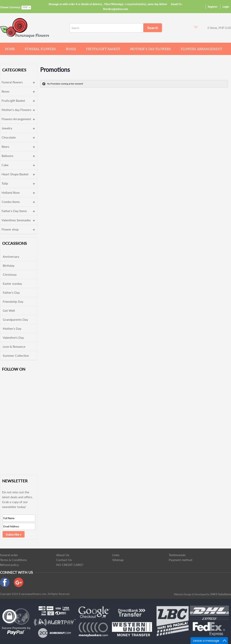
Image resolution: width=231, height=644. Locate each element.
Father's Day (11, 292)
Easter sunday (12, 283)
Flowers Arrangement (201, 49)
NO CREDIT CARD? (70, 565)
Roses (71, 49)
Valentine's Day (13, 337)
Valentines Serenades (16, 220)
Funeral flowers (40, 49)
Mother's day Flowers (150, 49)
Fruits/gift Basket (103, 49)
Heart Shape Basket (15, 174)
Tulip (5, 183)
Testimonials (177, 555)
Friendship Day (13, 301)
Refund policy (9, 565)
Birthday (9, 265)
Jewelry (7, 128)
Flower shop (10, 229)
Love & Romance (14, 346)
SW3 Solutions (221, 594)
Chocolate (9, 137)
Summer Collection (16, 355)
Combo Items (11, 202)
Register (213, 7)
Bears (5, 146)
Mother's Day (12, 328)
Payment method (180, 560)
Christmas (10, 274)
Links (116, 555)
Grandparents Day (15, 319)
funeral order (9, 555)
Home (10, 49)
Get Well (9, 310)
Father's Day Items (14, 211)
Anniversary (11, 256)
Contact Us (64, 560)
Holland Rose (11, 192)
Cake (5, 165)
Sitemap (118, 560)
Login (226, 7)
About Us (63, 555)
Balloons (7, 156)
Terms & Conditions (13, 560)
